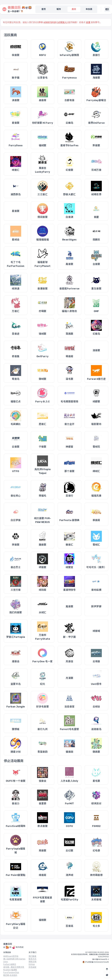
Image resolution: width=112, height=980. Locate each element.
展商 (74, 9)
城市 (59, 9)
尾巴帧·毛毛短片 (10, 975)
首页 (44, 9)
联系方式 (32, 959)
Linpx (6, 962)
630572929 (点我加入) (55, 22)
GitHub (32, 964)
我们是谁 (32, 956)
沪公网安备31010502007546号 (97, 962)
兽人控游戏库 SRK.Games (14, 959)
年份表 (89, 9)
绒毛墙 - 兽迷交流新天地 (14, 967)
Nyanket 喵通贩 (10, 970)
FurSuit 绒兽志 (10, 964)
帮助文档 (32, 962)
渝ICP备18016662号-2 (100, 959)
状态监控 (32, 967)
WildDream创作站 (11, 956)
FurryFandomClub (11, 973)
